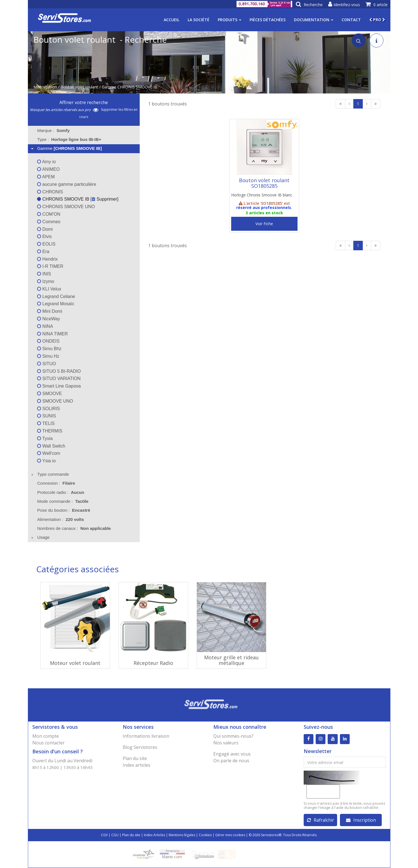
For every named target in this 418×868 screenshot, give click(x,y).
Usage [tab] (40, 537)
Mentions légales (182, 835)
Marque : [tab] (53, 130)
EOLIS (46, 244)
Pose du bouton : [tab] (64, 510)
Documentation (314, 20)
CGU (115, 835)
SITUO (46, 364)
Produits (229, 20)
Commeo (49, 222)
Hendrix (47, 259)
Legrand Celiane (56, 296)
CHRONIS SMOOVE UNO (66, 207)
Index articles (136, 765)
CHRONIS (50, 192)
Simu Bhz (49, 349)
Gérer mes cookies (230, 835)
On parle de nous (231, 761)
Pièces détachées (268, 20)
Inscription (361, 820)
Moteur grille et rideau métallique (231, 660)
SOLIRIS (49, 409)
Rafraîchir (321, 820)
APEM (46, 177)
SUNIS (46, 416)
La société (199, 20)
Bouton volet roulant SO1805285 (264, 183)
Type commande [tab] (49, 474)
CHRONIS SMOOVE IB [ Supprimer (77, 199)
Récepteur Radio (153, 663)
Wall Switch (51, 446)
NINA (45, 326)
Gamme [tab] (66, 148)
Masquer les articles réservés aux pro (64, 110)
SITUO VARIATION (59, 378)
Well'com (49, 453)
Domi (45, 229)
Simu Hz (48, 356)
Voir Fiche (264, 224)
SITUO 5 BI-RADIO (59, 371)
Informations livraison (146, 736)
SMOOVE (49, 394)
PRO (377, 20)
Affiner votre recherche (84, 102)
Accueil (171, 20)
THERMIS (50, 431)
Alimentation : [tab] (61, 519)
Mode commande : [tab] (63, 501)
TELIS (46, 423)
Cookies (205, 835)
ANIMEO (48, 169)
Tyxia (45, 438)
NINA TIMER (52, 334)
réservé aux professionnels (264, 207)
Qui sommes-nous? (233, 736)
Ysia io (46, 461)
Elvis (44, 236)
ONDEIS (48, 341)
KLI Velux (49, 289)
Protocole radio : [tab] (61, 492)
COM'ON (49, 214)
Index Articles (154, 835)
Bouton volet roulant (79, 87)
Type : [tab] (69, 139)
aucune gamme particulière (67, 184)
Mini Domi (50, 311)
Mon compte (46, 736)
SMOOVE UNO (55, 401)
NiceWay (49, 319)
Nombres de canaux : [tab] (74, 528)
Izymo (46, 281)
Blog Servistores (140, 747)
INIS (44, 274)
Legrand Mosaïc (56, 304)
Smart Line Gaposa (59, 386)
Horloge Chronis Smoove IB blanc (262, 195)
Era (43, 252)
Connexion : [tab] (56, 483)
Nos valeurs (226, 743)
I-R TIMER (50, 266)
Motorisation (45, 87)
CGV (104, 835)
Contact (351, 20)
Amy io (46, 162)
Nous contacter (49, 743)
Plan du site (135, 758)
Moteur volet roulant (75, 663)
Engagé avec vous (232, 754)
